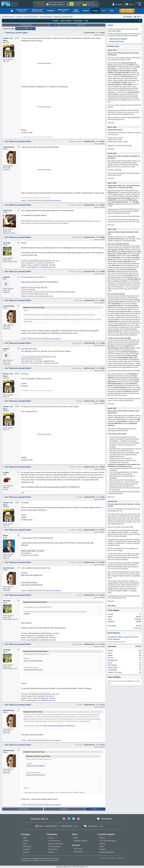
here (139, 216)
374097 (102, 300)
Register (128, 17)
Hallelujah (25, 545)
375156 (102, 467)
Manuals (102, 844)
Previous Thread (26, 25)
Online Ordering (92, 5)
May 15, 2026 (112, 127)
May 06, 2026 (112, 408)
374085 (102, 272)
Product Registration (107, 852)
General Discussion (31, 17)
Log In (138, 17)
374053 (102, 205)
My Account (78, 849)
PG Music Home (8, 17)
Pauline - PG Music (76, 142)
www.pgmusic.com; (27, 861)
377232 (102, 497)
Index (54, 25)
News (76, 838)
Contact (26, 841)
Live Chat (77, 5)
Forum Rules (78, 21)
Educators (26, 849)
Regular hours (112, 146)
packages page (135, 117)
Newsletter (107, 819)
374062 (102, 237)
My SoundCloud (26, 553)
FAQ (86, 21)
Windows (125, 560)
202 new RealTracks (124, 371)
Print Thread (21, 29)
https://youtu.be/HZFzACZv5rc (32, 585)
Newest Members (114, 633)
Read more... (111, 123)
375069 (102, 368)
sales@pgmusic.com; (39, 861)
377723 (102, 595)
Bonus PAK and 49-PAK (127, 492)
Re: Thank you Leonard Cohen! (18, 141)
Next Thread (82, 25)
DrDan (80, 595)
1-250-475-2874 (90, 3)
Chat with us (93, 826)
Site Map (120, 858)
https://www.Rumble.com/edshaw (31, 359)
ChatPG (110, 25)
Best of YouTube (46, 17)
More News (112, 606)
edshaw (79, 401)
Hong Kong (6, 292)
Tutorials (102, 849)
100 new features (121, 105)
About (25, 838)
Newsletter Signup (80, 841)
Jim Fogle (79, 300)
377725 (102, 644)
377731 (102, 745)
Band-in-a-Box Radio (56, 844)
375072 (102, 401)
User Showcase (54, 841)
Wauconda (6, 558)
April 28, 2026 (112, 501)
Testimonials (53, 849)
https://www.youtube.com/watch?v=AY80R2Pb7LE (62, 487)
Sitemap (26, 852)
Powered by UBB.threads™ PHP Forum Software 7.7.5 (72, 867)
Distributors (27, 846)
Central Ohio (7, 364)
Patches (102, 838)
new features (121, 173)
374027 (102, 142)
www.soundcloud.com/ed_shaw (34, 357)
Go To (31, 29)
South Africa (6, 170)
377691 (102, 562)
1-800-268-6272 (79, 3)
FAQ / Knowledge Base (108, 841)
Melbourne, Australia (9, 233)
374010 (102, 33)
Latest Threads (66, 21)
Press (25, 844)
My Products (78, 851)
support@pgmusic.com (52, 861)
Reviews (51, 852)
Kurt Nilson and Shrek (29, 349)
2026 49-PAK (114, 399)
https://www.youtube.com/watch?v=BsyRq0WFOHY (40, 282)
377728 (102, 705)
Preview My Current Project (30, 555)
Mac (118, 560)
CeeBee (79, 497)
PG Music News (113, 46)
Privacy (113, 858)
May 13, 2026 (112, 183)
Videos (102, 846)
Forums (19, 17)
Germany (6, 489)
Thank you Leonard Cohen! (17, 33)
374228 (102, 343)
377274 (102, 530)
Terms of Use (104, 858)
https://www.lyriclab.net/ (53, 201)
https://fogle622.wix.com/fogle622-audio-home (42, 267)
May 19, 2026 (112, 50)
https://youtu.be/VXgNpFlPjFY (32, 575)
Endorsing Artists (54, 846)
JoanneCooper (77, 237)
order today (118, 170)
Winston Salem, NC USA (10, 262)
